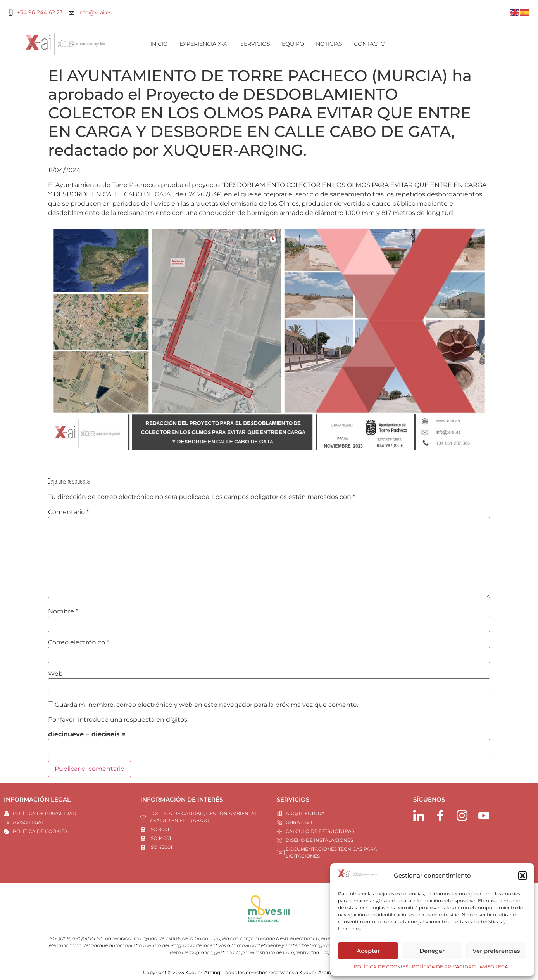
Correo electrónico (78, 642)
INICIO (159, 44)
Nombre (63, 611)
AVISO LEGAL (495, 967)
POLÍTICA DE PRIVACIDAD (444, 967)
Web (55, 674)
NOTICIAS (329, 44)
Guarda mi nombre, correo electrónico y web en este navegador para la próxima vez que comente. (206, 705)
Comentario (68, 512)
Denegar (432, 951)
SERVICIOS (255, 44)
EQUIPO (293, 44)
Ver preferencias (496, 951)
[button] (522, 876)
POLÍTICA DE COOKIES (381, 967)
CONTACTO (370, 44)
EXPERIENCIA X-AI (204, 44)
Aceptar (368, 951)
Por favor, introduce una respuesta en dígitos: (118, 720)
